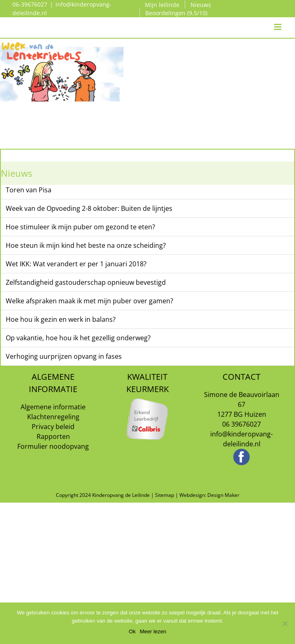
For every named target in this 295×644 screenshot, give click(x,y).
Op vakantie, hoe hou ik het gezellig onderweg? (78, 338)
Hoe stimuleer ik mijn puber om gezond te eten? (80, 227)
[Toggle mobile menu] (278, 19)
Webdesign (192, 495)
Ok (132, 631)
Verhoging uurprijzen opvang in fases (64, 356)
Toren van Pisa (29, 190)
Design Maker (223, 495)
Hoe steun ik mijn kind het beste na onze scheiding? (86, 245)
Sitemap (165, 495)
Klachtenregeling (53, 417)
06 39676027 (242, 424)
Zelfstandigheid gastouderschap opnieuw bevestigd (86, 282)
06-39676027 (30, 4)
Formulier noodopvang (53, 446)
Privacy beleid (53, 427)
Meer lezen (153, 631)
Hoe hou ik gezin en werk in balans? (61, 319)
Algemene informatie (53, 407)
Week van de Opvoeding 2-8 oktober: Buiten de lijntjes (89, 208)
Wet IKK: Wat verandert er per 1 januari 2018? (76, 264)
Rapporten (53, 436)
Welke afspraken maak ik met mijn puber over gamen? (89, 301)
